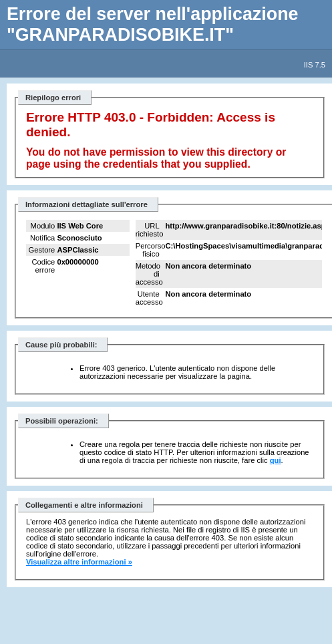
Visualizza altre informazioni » (79, 562)
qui (276, 460)
